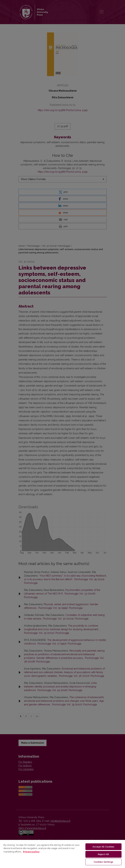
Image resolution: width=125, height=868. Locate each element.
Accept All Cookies (103, 847)
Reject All (103, 854)
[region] (62, 854)
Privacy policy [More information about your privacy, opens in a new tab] (31, 852)
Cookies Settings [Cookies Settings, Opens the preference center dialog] (103, 862)
